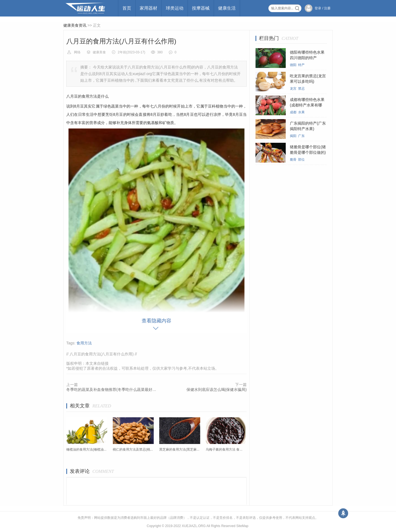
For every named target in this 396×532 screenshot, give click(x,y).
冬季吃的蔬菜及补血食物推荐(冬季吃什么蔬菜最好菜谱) (111, 390)
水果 (301, 112)
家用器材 (148, 8)
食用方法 (84, 343)
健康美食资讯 (75, 25)
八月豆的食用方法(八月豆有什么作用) (102, 354)
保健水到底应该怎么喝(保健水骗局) (217, 390)
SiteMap (242, 526)
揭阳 (293, 136)
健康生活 (227, 8)
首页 (127, 8)
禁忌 (301, 89)
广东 (301, 136)
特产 (301, 65)
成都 (293, 112)
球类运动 (175, 8)
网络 (77, 52)
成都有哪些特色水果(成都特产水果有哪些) (307, 105)
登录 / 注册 (323, 8)
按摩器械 (201, 8)
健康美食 (99, 52)
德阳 (293, 65)
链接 (105, 363)
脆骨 (293, 160)
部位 (301, 160)
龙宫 (293, 89)
